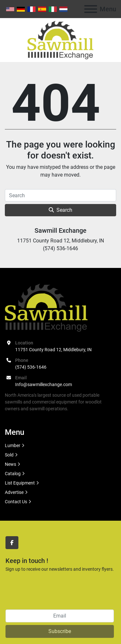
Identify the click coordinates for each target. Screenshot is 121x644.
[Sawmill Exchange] (46, 307)
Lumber (13, 445)
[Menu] (91, 9)
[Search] (60, 195)
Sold (9, 455)
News (10, 464)
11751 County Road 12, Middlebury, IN (53, 350)
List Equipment (20, 483)
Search (60, 210)
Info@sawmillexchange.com (44, 384)
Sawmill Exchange (60, 230)
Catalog (13, 474)
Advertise (14, 492)
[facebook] (12, 543)
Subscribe (60, 631)
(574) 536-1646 (31, 367)
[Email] (60, 616)
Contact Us (16, 502)
